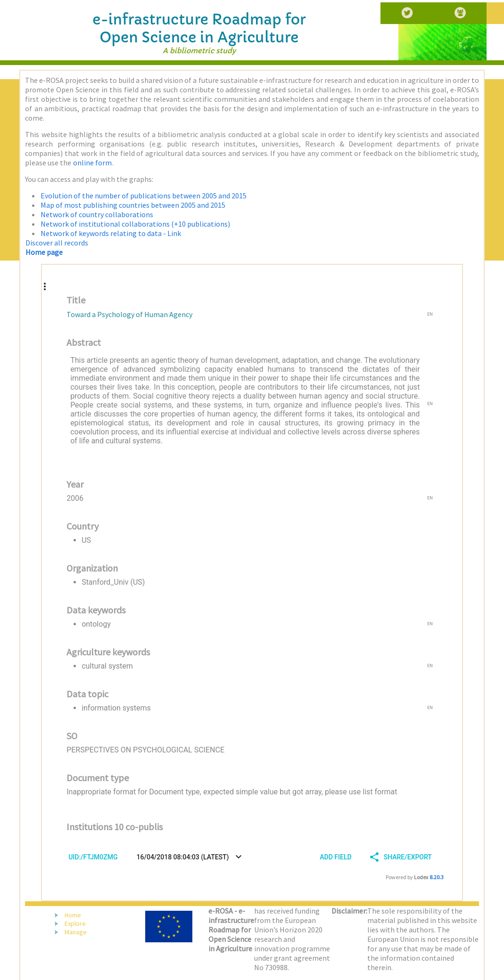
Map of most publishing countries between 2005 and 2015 (133, 205)
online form (92, 163)
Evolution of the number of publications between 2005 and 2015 (144, 196)
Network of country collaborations (97, 214)
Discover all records (57, 243)
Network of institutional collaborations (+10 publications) (135, 224)
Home (73, 915)
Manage (76, 932)
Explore (75, 923)
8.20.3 (437, 877)
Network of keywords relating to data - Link (111, 233)
